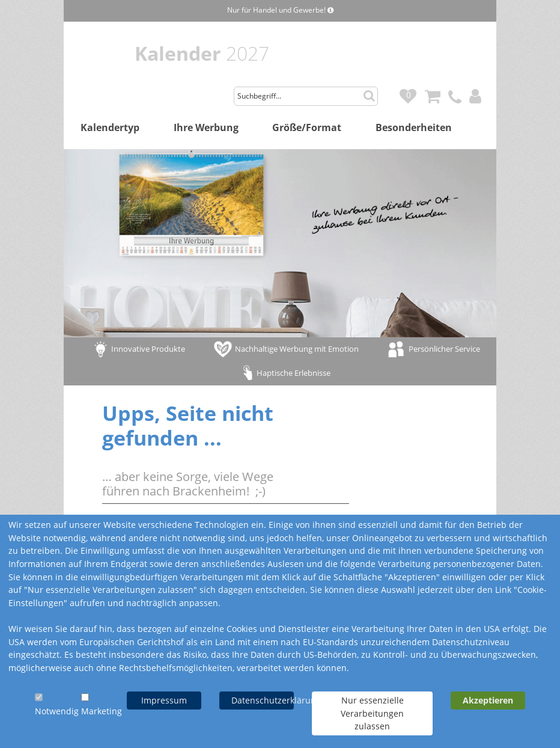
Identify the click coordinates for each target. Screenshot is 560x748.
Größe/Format (307, 127)
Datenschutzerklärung (263, 700)
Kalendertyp (110, 127)
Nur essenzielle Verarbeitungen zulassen (372, 713)
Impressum (164, 700)
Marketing (102, 711)
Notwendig (57, 711)
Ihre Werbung (206, 127)
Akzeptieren (488, 700)
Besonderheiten (414, 127)
